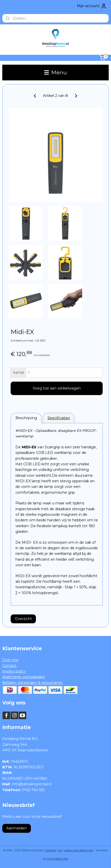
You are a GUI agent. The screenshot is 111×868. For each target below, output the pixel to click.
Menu (56, 72)
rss (60, 850)
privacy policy (14, 671)
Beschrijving (26, 418)
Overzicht (23, 618)
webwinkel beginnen (79, 850)
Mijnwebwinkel (58, 859)
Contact (9, 666)
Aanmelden (17, 828)
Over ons (10, 660)
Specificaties (59, 418)
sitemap (51, 850)
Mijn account (92, 6)
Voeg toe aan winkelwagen (57, 388)
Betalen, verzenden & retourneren (32, 683)
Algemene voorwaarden (24, 677)
